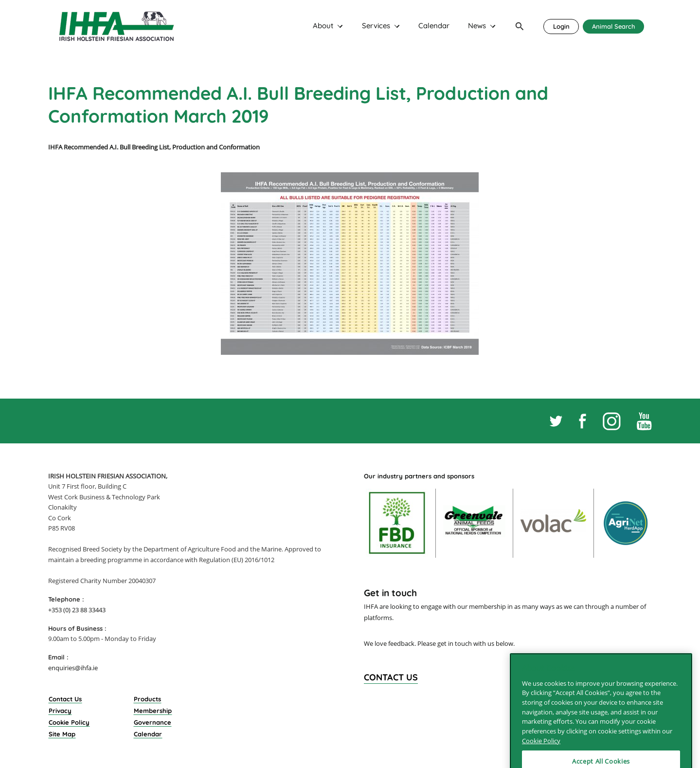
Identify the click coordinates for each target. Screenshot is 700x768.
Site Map (62, 734)
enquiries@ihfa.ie (73, 668)
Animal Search (614, 26)
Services (376, 26)
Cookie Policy (69, 722)
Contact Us (65, 699)
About (323, 26)
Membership (153, 711)
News (477, 26)
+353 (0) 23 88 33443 (77, 610)
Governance (153, 722)
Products (147, 699)
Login (561, 26)
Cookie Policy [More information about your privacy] (541, 756)
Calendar (434, 26)
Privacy (60, 711)
